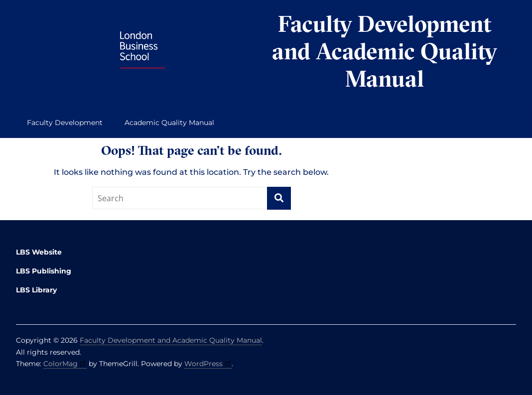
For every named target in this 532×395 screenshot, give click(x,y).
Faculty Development (65, 123)
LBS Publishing (44, 271)
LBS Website (39, 252)
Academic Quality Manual (169, 123)
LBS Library (36, 290)
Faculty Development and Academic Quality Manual (385, 51)
